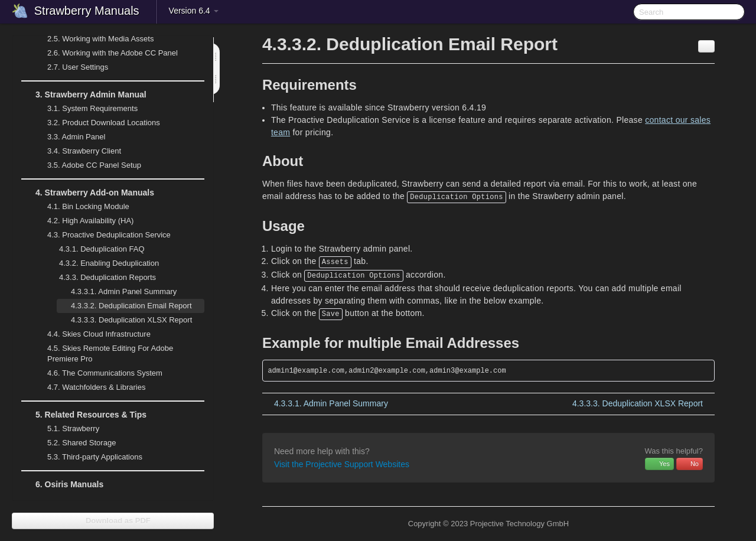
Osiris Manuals (69, 484)
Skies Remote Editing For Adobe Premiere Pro (103, 352)
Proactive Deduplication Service (102, 235)
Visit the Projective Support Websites (342, 464)
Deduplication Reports (100, 278)
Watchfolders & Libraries (96, 387)
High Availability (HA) (83, 221)
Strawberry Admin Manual (84, 94)
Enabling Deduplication (109, 263)
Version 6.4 (194, 11)
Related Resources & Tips (84, 415)
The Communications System (105, 373)
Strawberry (66, 429)
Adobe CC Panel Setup (87, 165)
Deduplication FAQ (102, 249)
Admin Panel (69, 137)
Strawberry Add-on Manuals (88, 193)
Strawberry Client (77, 151)
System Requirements (85, 109)
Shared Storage (74, 443)
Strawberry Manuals (87, 11)
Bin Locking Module (88, 206)
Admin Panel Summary (124, 291)
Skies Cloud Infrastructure (92, 334)
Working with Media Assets (93, 39)
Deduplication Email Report (131, 306)
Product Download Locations (104, 123)
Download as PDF (113, 521)
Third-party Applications (88, 457)
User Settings (71, 67)
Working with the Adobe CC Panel (105, 53)
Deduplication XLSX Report (131, 320)
